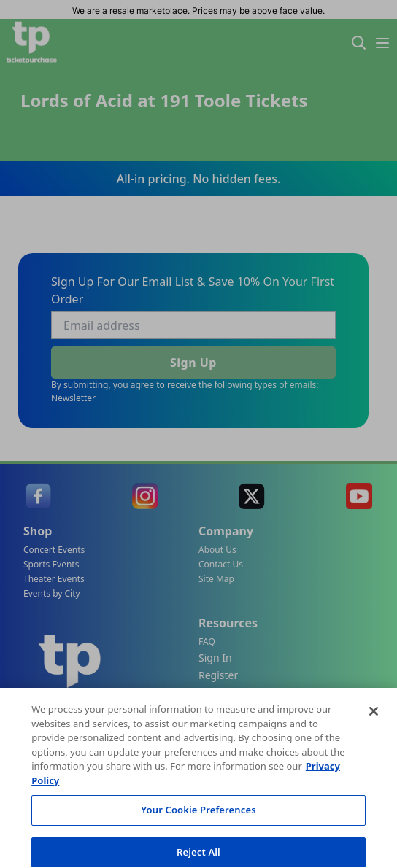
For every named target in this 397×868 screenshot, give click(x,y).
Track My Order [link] (213, 707)
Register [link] (218, 675)
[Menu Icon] (382, 43)
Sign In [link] (215, 658)
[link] (38, 496)
